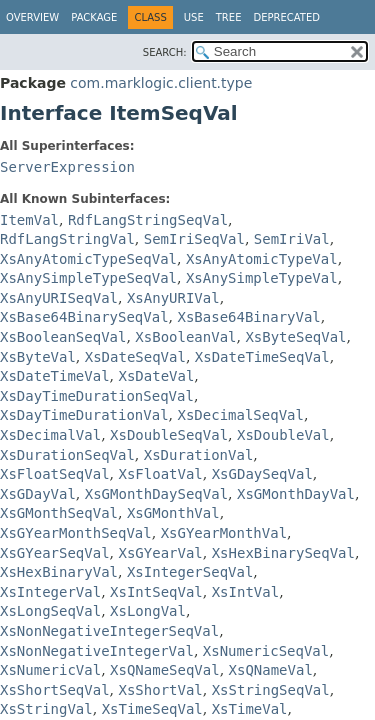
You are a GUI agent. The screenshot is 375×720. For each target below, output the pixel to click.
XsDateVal (156, 376)
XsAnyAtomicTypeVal (262, 259)
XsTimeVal (250, 709)
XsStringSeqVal (271, 690)
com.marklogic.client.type (161, 83)
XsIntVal (245, 592)
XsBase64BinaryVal (248, 317)
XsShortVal (160, 690)
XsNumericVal (50, 670)
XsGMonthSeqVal (59, 513)
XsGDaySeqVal (262, 474)
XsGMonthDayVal (296, 494)
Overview (32, 17)
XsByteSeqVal (295, 337)
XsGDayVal (38, 494)
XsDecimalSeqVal (240, 415)
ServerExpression (67, 167)
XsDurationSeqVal (67, 455)
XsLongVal (148, 611)
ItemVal (29, 220)
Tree (229, 17)
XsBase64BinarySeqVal (84, 317)
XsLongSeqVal (50, 611)
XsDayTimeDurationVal (84, 415)
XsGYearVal (160, 553)
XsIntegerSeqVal (190, 572)
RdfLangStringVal (67, 239)
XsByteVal (38, 357)
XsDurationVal (199, 455)
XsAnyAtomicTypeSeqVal (88, 259)
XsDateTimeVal (55, 376)
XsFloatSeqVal (55, 474)
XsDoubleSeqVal (169, 435)
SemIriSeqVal (194, 239)
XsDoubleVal (283, 435)
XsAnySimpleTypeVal (262, 278)
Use (194, 17)
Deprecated (286, 17)
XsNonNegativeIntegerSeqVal (109, 631)
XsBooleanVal (185, 337)
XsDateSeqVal (135, 357)
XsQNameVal (271, 670)
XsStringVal (46, 709)
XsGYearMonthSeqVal (76, 533)
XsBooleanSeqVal (63, 337)
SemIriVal (292, 239)
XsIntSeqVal (156, 592)
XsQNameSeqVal (165, 670)
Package (94, 17)
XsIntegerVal (50, 592)
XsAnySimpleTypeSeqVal (88, 278)
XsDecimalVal (50, 435)
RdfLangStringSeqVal (148, 220)
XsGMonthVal (173, 513)
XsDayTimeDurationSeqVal (97, 396)
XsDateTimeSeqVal (262, 357)
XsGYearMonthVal (224, 533)
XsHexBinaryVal (59, 572)
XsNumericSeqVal (266, 651)
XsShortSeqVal (55, 690)
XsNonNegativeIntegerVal (97, 651)
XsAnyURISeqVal (59, 298)
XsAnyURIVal (173, 298)
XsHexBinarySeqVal (283, 553)
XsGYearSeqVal (55, 553)
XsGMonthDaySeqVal (156, 494)
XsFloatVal (160, 474)
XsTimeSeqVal (152, 709)
